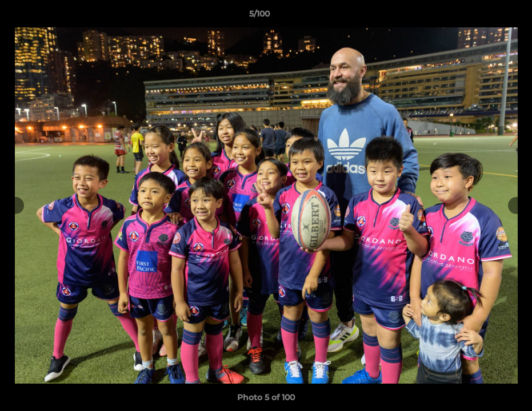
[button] (484, 17)
